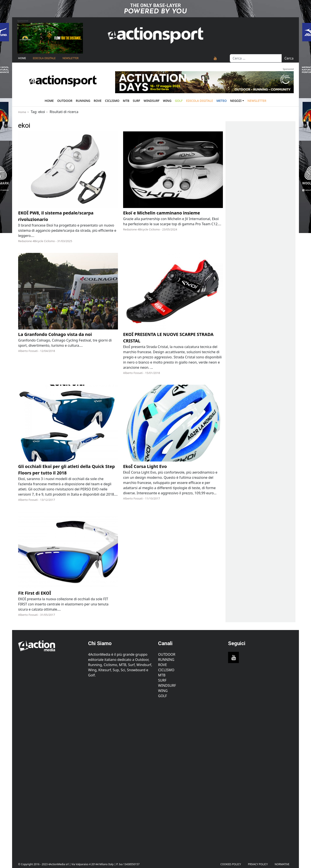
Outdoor (65, 101)
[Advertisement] (51, 777)
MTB (162, 675)
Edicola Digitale (44, 58)
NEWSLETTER (70, 58)
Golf (163, 696)
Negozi (236, 101)
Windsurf (152, 101)
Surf (136, 101)
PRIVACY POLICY (258, 864)
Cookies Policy (231, 864)
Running (83, 101)
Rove (98, 101)
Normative (282, 864)
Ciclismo (112, 101)
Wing (167, 101)
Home (22, 58)
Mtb (126, 101)
